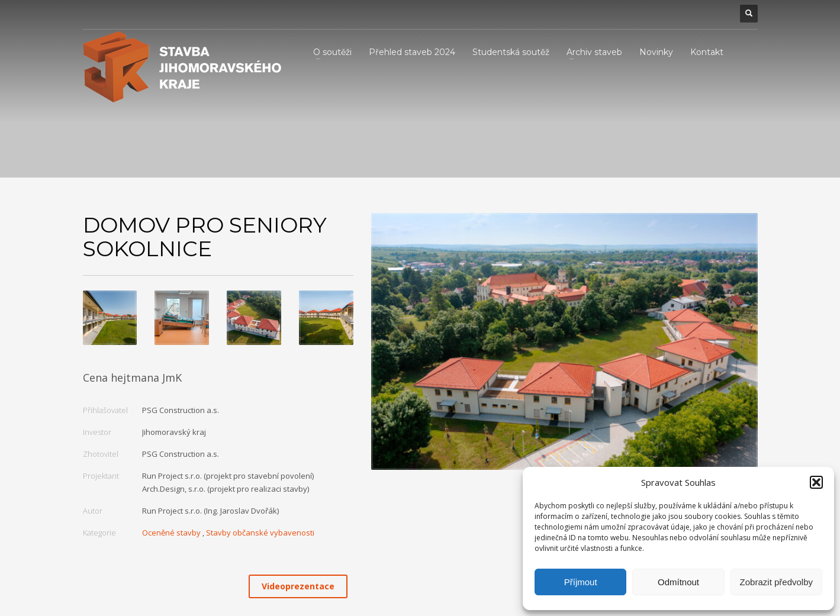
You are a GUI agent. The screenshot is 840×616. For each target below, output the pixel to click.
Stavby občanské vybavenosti (260, 533)
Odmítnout (678, 582)
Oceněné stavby (171, 533)
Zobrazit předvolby (776, 582)
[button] (816, 482)
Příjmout (581, 582)
